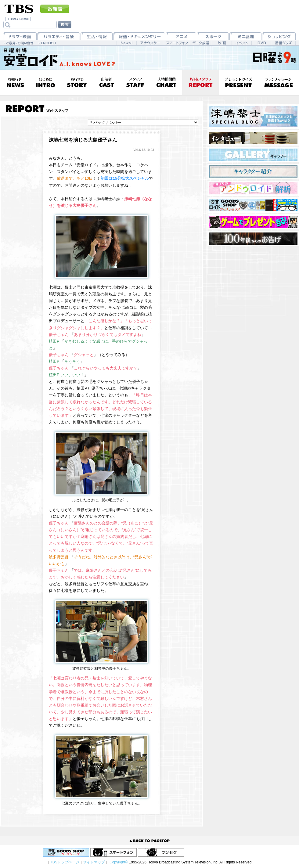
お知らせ (15, 83)
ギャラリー (253, 155)
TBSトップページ (65, 862)
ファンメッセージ (279, 83)
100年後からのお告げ (253, 239)
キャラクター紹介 (253, 171)
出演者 (106, 83)
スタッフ (135, 83)
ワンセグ (161, 852)
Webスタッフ (200, 83)
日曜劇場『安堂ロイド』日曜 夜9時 (57, 58)
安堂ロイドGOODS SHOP (253, 205)
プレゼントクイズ (238, 83)
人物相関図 (166, 83)
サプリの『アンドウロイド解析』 (253, 188)
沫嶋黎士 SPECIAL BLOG (253, 117)
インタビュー (253, 138)
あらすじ (77, 83)
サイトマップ (94, 862)
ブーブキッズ (253, 222)
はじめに (45, 83)
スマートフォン (113, 852)
